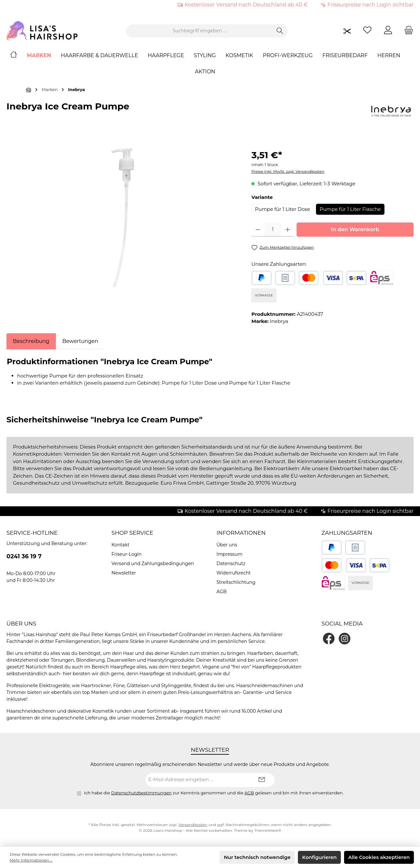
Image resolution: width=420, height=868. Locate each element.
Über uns (227, 545)
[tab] (31, 341)
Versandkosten (193, 825)
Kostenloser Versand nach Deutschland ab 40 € (246, 5)
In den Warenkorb (355, 229)
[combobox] (199, 31)
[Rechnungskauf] (285, 278)
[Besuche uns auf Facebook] (329, 639)
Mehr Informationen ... (31, 860)
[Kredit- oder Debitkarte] (321, 278)
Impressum (229, 554)
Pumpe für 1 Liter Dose (282, 209)
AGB (221, 592)
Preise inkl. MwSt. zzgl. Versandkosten (288, 171)
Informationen (241, 533)
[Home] (18, 56)
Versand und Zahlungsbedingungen (153, 563)
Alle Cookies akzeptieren (379, 857)
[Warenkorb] (407, 31)
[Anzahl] (273, 230)
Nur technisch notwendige (257, 857)
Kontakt (121, 545)
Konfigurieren (319, 857)
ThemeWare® (268, 830)
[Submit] (262, 780)
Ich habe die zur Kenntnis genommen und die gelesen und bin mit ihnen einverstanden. (214, 793)
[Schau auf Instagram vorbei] (345, 639)
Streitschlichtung (236, 582)
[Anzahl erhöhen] (288, 230)
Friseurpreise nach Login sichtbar (371, 5)
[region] (122, 218)
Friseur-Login (126, 554)
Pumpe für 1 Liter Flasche (350, 209)
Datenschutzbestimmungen (141, 793)
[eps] (382, 278)
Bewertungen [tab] (80, 341)
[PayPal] (262, 278)
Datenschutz (231, 563)
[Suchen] (280, 31)
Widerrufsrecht (234, 573)
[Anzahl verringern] (258, 230)
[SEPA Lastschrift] (357, 278)
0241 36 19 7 (24, 556)
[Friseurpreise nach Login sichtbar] (347, 31)
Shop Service (132, 533)
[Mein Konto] (388, 31)
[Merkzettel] (367, 31)
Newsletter (124, 573)
